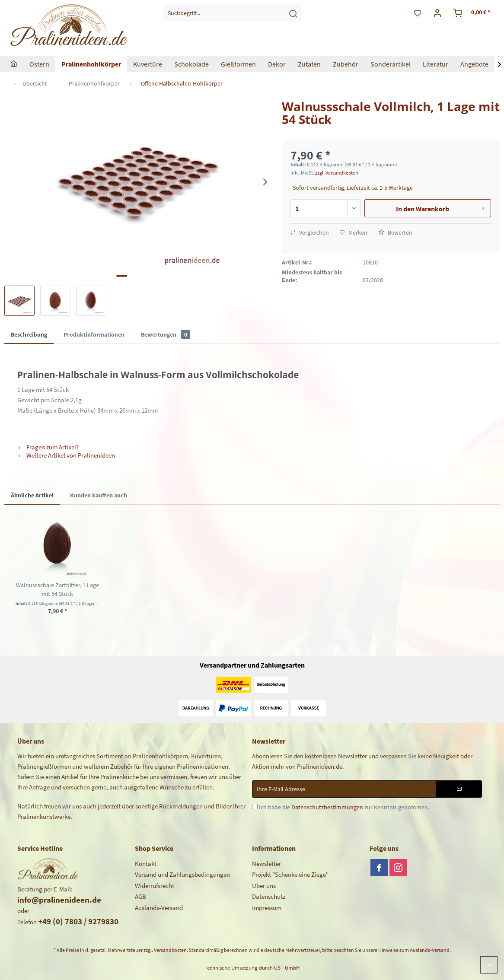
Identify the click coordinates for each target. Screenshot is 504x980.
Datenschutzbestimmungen (327, 807)
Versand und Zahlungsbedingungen (182, 874)
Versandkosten (170, 950)
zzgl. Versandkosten (337, 173)
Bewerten (395, 232)
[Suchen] (293, 13)
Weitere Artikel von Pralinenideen (66, 455)
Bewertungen (166, 334)
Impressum (267, 908)
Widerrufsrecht (155, 886)
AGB (140, 896)
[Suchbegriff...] (233, 13)
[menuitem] (233, 13)
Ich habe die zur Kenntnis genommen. (344, 807)
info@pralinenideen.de (59, 900)
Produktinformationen (94, 334)
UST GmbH (287, 968)
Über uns (264, 886)
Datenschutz (269, 896)
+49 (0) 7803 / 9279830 (78, 921)
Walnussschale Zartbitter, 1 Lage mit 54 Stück (57, 589)
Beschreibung (29, 334)
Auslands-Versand (159, 908)
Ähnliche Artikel (32, 495)
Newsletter (266, 864)
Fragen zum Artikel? (48, 447)
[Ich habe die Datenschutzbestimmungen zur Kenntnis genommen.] (255, 807)
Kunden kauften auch (99, 495)
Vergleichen (310, 232)
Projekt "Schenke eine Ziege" (290, 874)
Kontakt (146, 864)
